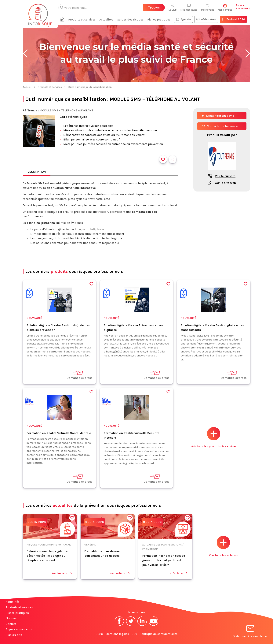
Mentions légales (117, 634)
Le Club (173, 7)
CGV (134, 634)
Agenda (185, 19)
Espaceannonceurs (243, 7)
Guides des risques (132, 19)
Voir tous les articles (223, 547)
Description (37, 172)
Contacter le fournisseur (222, 126)
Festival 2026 (235, 19)
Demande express (79, 375)
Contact (11, 624)
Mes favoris (208, 7)
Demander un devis (218, 116)
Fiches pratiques (160, 19)
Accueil (27, 87)
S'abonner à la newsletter (250, 632)
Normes (11, 618)
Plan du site (14, 635)
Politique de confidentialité (159, 634)
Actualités (108, 19)
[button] (25, 54)
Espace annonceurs (19, 629)
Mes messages (189, 7)
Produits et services (83, 19)
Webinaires (208, 19)
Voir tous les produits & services (214, 438)
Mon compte (225, 7)
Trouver (154, 7)
